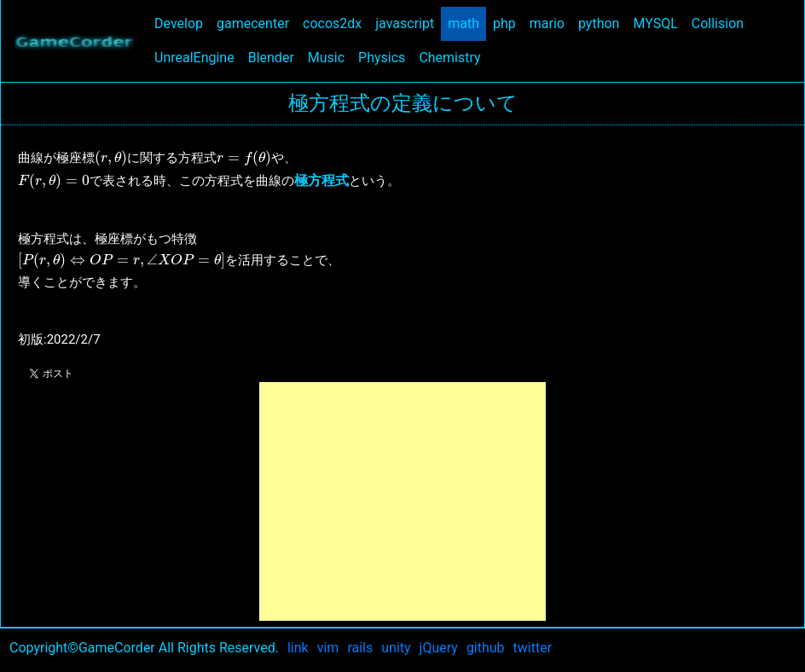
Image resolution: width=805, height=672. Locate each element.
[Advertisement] (402, 501)
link (298, 648)
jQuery (439, 648)
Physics (385, 57)
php (508, 23)
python (602, 23)
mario (550, 23)
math (467, 23)
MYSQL (658, 23)
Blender (275, 57)
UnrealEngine (198, 57)
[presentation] (111, 159)
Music (330, 57)
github (486, 648)
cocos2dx (336, 23)
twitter (533, 648)
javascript (408, 23)
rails (360, 648)
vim (328, 648)
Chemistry (453, 57)
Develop (182, 23)
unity (396, 648)
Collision (721, 23)
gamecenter (256, 23)
